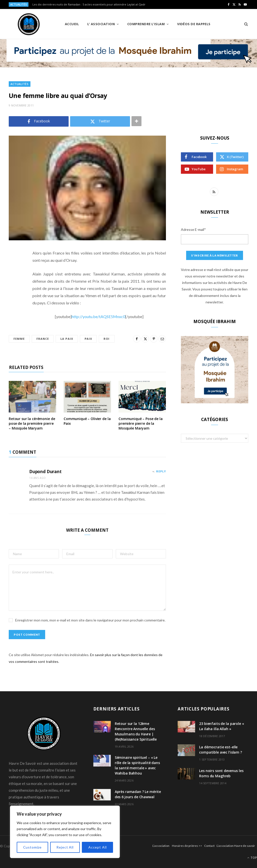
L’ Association (101, 24)
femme (19, 339)
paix (88, 339)
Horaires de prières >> (187, 846)
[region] (65, 832)
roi (107, 339)
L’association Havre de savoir (236, 846)
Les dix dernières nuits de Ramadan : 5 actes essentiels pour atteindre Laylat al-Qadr (89, 4)
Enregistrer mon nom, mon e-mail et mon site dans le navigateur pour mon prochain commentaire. (90, 620)
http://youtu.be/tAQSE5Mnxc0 (98, 316)
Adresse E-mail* (193, 229)
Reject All (65, 847)
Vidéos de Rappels (194, 24)
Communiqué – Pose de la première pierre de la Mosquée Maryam (141, 423)
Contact (209, 846)
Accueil (72, 24)
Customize (33, 847)
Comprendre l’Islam (146, 24)
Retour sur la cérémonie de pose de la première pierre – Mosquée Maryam (32, 423)
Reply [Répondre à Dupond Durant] (161, 471)
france (43, 339)
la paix (67, 339)
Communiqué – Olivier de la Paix (87, 421)
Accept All (97, 847)
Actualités (20, 84)
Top (252, 858)
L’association (161, 846)
